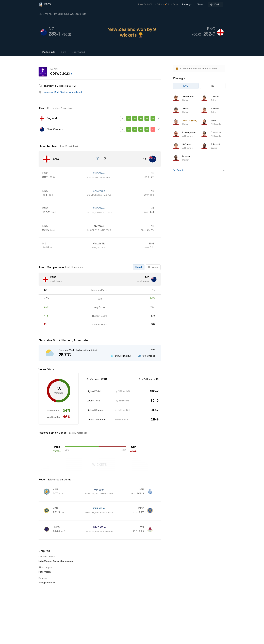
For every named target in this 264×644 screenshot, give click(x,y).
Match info (49, 52)
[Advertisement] (251, 334)
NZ (213, 86)
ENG (186, 86)
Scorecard (78, 52)
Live (64, 52)
